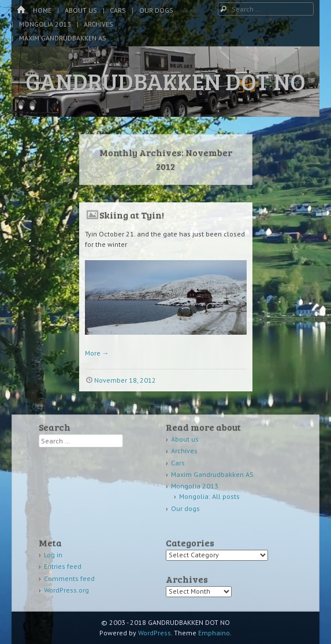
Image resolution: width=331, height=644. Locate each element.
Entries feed (63, 566)
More (97, 353)
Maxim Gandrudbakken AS (63, 38)
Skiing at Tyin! (132, 215)
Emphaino (214, 633)
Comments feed (69, 578)
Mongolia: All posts (209, 496)
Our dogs (156, 10)
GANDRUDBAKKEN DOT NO (165, 81)
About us (81, 10)
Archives (98, 24)
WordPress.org (66, 590)
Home (42, 10)
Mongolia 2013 (45, 24)
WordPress (155, 633)
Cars (118, 10)
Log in (53, 555)
